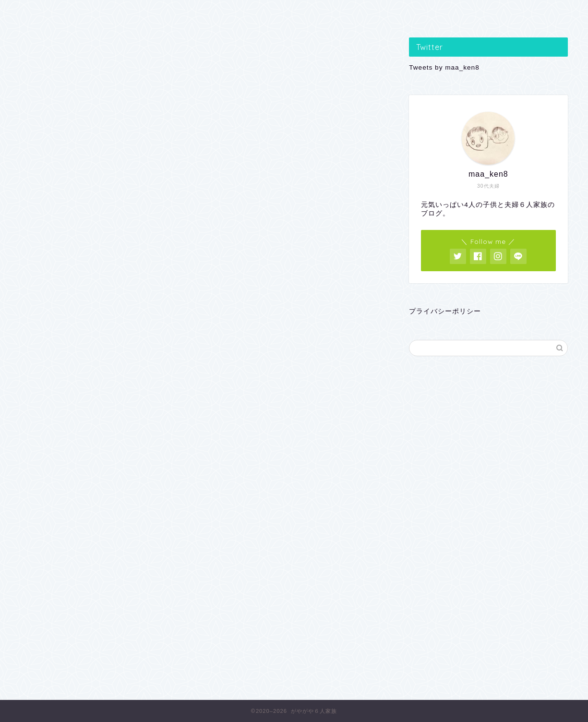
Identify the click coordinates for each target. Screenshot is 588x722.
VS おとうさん (513, 13)
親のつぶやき (295, 13)
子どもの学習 (76, 13)
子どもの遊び (185, 13)
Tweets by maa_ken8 (444, 67)
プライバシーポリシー (445, 311)
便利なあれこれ (404, 13)
